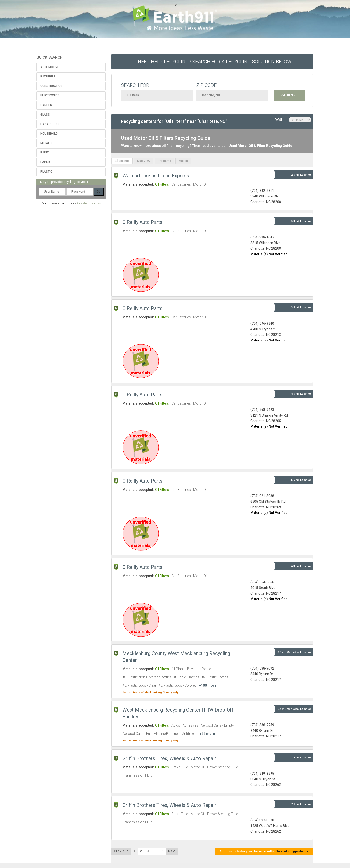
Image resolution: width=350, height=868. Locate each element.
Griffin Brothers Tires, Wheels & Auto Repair (169, 758)
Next (172, 851)
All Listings (122, 161)
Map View (144, 161)
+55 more (207, 734)
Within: (293, 120)
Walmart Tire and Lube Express (156, 176)
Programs (164, 161)
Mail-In (183, 161)
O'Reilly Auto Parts (142, 222)
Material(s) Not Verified (269, 254)
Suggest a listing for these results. (264, 851)
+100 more (208, 685)
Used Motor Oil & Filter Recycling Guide (260, 146)
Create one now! (89, 203)
